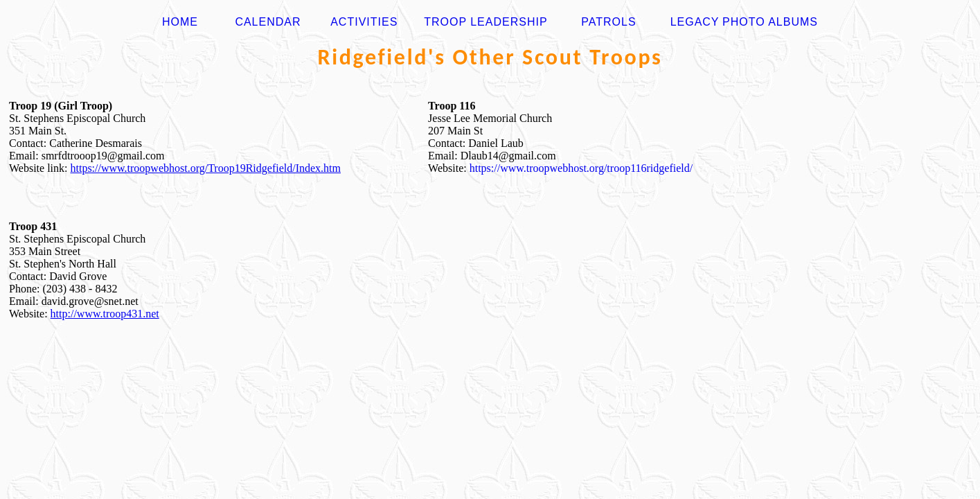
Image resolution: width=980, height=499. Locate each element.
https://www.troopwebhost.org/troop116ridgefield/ (581, 168)
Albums (793, 22)
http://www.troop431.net (105, 314)
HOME (180, 22)
